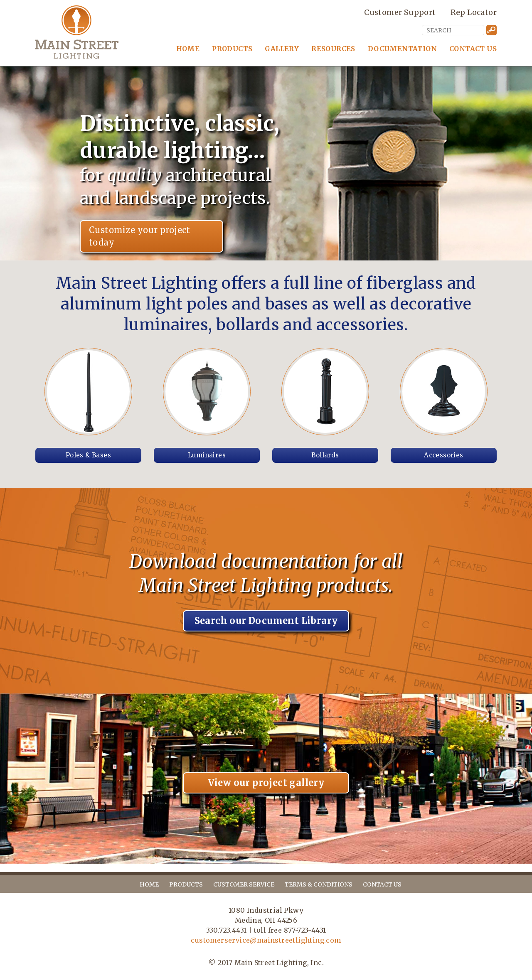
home (149, 884)
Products (232, 49)
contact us (382, 884)
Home (188, 49)
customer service (244, 884)
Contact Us (473, 49)
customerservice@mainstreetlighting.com (266, 940)
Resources (333, 49)
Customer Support (400, 12)
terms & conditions (319, 884)
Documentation (402, 49)
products (186, 884)
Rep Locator (474, 12)
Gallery (282, 49)
